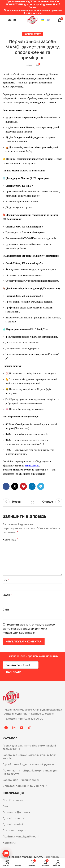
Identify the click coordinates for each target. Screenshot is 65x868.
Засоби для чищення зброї (21, 780)
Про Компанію (13, 800)
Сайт (6, 610)
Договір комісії (13, 824)
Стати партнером (15, 830)
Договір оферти (14, 818)
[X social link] (15, 486)
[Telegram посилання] (41, 486)
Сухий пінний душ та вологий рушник (29, 764)
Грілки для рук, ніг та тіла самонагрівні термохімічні (29, 747)
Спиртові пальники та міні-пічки (25, 786)
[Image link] (11, 697)
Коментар (10, 539)
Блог (6, 806)
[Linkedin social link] (32, 486)
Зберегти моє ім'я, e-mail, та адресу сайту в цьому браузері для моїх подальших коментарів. (29, 629)
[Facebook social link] (6, 486)
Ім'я (6, 580)
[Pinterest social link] (23, 486)
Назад (33, 502)
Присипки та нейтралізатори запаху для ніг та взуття (30, 772)
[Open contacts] (6, 854)
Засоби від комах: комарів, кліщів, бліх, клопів (29, 757)
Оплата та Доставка (16, 812)
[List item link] (32, 719)
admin (30, 65)
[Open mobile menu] (9, 20)
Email (7, 595)
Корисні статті (33, 34)
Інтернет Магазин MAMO (26, 857)
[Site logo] (32, 20)
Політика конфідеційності (21, 836)
